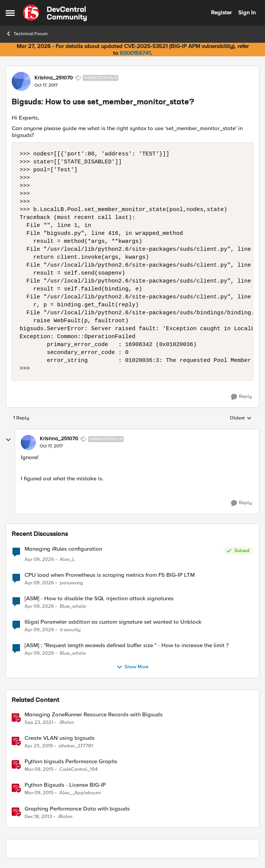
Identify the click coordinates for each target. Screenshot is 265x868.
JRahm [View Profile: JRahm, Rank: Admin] (67, 723)
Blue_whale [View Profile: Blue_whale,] (73, 606)
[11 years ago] (39, 770)
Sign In (247, 12)
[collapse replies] (8, 440)
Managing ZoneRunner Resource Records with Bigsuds (94, 715)
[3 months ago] (39, 560)
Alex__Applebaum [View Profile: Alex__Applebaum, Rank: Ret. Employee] (80, 793)
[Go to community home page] (55, 13)
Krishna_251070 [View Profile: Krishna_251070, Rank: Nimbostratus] (54, 78)
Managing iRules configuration (63, 549)
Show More (132, 667)
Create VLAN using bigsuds (60, 738)
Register (221, 12)
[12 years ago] (38, 817)
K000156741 (135, 53)
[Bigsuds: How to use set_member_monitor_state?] (51, 446)
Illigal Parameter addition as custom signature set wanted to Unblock (113, 622)
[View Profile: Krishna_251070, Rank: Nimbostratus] (21, 81)
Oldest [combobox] (241, 418)
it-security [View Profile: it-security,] (70, 630)
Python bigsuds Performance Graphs (71, 762)
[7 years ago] (39, 746)
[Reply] (241, 397)
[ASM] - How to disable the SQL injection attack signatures (99, 599)
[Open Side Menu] (10, 13)
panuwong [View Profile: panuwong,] (71, 583)
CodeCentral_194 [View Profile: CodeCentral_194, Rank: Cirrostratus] (78, 769)
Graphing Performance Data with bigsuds (77, 809)
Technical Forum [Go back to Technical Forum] (27, 34)
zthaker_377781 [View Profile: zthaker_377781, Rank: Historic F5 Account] (76, 746)
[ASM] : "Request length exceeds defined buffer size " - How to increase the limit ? (127, 645)
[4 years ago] (39, 723)
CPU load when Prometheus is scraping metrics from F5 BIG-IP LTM (110, 575)
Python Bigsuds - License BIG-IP (65, 785)
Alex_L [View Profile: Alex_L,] (67, 560)
